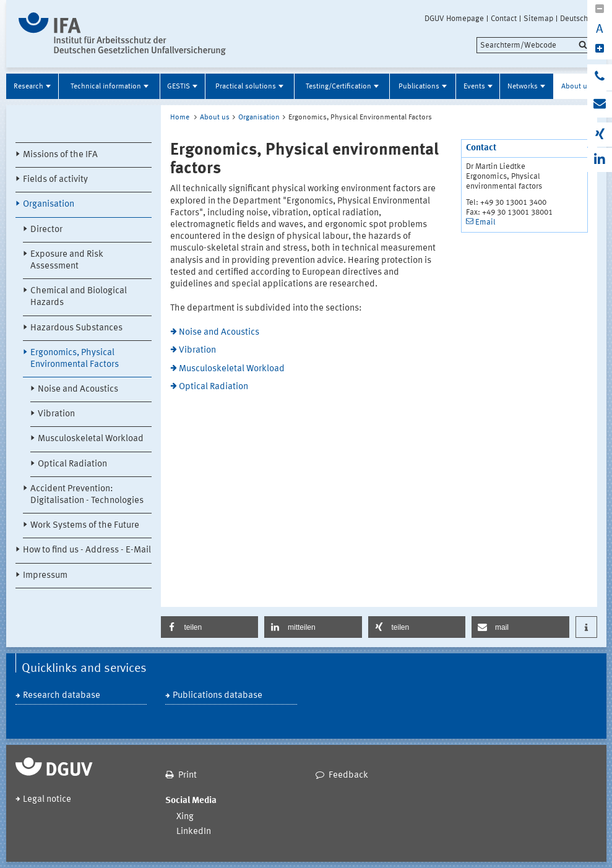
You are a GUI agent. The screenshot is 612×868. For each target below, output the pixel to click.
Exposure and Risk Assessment (67, 260)
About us (576, 87)
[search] (534, 45)
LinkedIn (194, 832)
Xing (185, 817)
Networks (523, 87)
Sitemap (538, 19)
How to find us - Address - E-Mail (87, 550)
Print (187, 776)
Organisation (49, 204)
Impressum (45, 576)
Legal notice (47, 800)
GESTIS (179, 87)
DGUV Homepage (454, 19)
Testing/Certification (338, 87)
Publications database (218, 696)
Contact (504, 19)
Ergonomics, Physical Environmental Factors (75, 359)
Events (474, 87)
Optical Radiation (72, 464)
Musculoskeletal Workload (91, 439)
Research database (62, 696)
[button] (210, 627)
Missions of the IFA (60, 155)
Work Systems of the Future (85, 526)
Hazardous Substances (76, 328)
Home (180, 118)
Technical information (106, 87)
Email (485, 222)
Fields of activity (55, 180)
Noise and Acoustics (78, 389)
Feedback (348, 776)
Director (46, 230)
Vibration (56, 414)
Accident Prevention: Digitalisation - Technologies (87, 495)
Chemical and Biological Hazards (79, 297)
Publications (419, 87)
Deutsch (574, 19)
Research (28, 87)
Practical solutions (246, 87)
